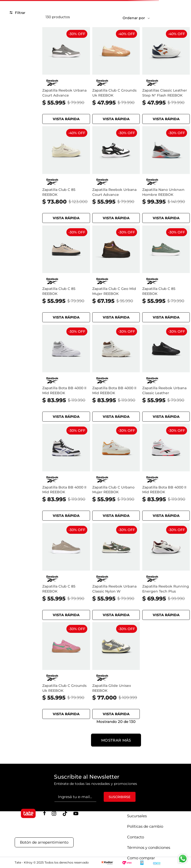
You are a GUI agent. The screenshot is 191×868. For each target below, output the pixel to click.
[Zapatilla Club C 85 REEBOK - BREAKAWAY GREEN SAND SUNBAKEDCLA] (166, 274)
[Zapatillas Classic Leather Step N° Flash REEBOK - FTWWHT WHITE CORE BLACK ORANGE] (166, 76)
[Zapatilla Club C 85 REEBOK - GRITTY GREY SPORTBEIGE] (66, 571)
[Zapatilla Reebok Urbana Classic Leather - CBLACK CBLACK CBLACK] (166, 373)
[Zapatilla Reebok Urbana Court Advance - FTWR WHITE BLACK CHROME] (116, 175)
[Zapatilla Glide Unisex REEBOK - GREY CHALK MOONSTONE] (116, 671)
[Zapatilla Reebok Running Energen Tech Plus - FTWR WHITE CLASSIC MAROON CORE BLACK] (166, 571)
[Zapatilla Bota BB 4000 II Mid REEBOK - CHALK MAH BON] (116, 373)
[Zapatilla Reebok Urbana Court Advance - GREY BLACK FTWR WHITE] (66, 76)
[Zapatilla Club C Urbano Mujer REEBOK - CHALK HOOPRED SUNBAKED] (116, 472)
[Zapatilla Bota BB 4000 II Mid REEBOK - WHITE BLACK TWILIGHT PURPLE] (66, 472)
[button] (66, 118)
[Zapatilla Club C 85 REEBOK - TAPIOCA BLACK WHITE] (66, 274)
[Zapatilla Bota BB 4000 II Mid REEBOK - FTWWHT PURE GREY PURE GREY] (66, 373)
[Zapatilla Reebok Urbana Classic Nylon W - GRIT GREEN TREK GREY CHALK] (116, 571)
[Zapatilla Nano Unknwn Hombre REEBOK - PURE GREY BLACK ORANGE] (166, 175)
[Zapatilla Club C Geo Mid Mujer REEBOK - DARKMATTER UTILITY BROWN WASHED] (116, 274)
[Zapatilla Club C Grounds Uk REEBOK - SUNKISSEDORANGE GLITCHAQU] (116, 76)
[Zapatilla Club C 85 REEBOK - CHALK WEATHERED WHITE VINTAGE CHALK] (66, 175)
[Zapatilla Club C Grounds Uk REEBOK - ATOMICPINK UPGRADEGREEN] (66, 671)
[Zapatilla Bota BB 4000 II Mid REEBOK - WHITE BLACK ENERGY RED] (166, 472)
